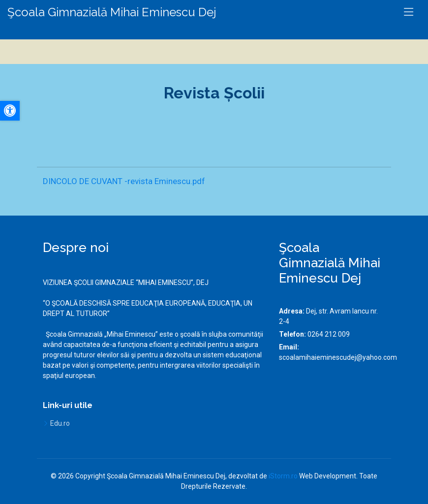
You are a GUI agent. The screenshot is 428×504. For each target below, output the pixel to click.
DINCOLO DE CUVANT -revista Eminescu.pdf (124, 181)
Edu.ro (60, 423)
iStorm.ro (283, 476)
